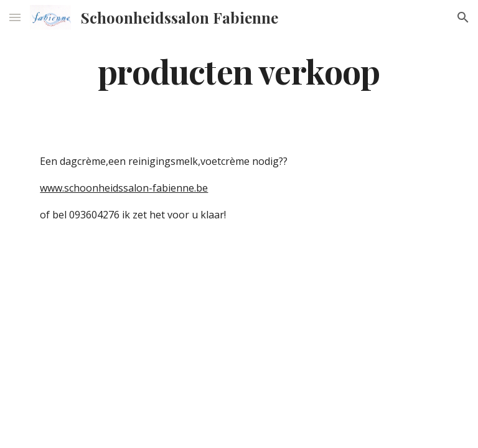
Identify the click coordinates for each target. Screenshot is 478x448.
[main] (239, 71)
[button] (15, 17)
